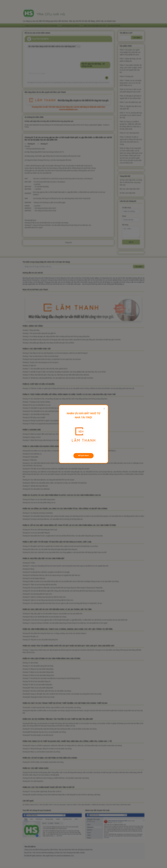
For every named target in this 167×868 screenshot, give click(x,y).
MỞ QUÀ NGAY (83, 456)
